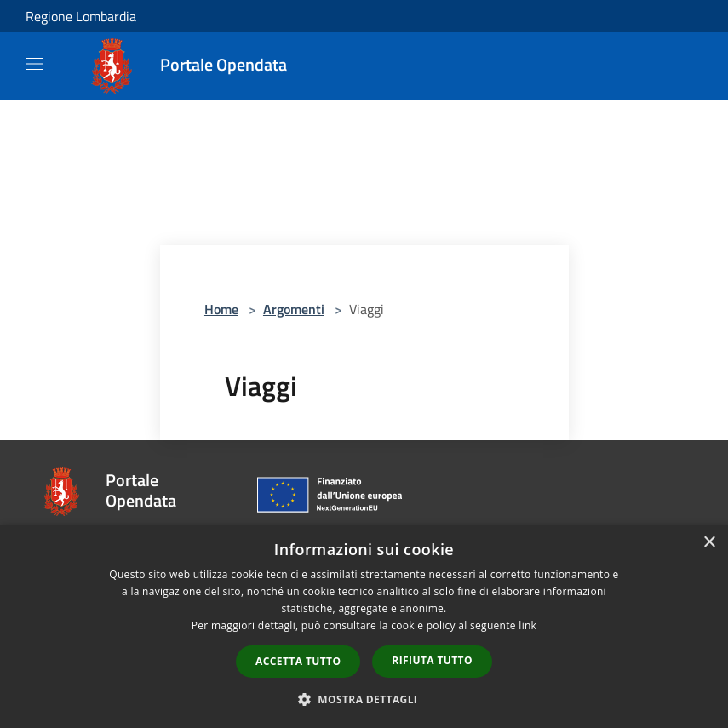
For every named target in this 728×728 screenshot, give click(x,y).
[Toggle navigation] (34, 64)
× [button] (709, 543)
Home (221, 309)
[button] (364, 699)
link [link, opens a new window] (527, 625)
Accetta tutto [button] (298, 661)
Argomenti (294, 309)
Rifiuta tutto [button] (432, 660)
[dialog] (364, 626)
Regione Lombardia (81, 16)
